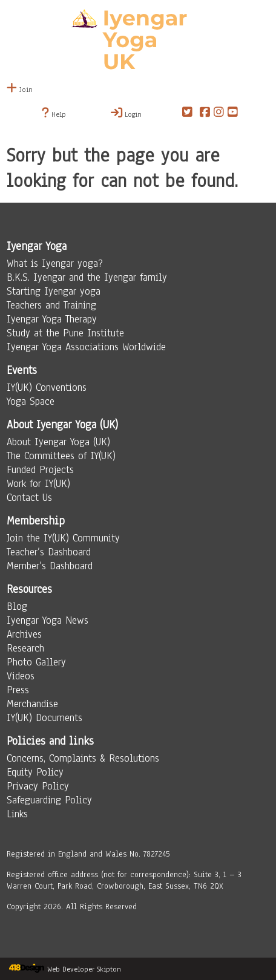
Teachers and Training (51, 305)
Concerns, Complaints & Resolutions (83, 758)
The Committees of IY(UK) (61, 456)
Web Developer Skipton (84, 969)
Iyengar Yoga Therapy (52, 319)
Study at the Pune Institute (65, 333)
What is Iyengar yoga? (55, 263)
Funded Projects (40, 470)
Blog (17, 606)
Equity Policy (35, 772)
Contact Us (29, 498)
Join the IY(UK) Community (63, 538)
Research (25, 648)
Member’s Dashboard (50, 566)
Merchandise (32, 704)
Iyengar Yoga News (48, 620)
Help (54, 113)
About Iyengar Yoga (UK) (58, 442)
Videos (21, 676)
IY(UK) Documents (44, 718)
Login (126, 113)
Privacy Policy (38, 786)
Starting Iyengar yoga (54, 291)
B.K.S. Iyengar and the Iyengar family (87, 277)
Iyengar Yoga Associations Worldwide (86, 347)
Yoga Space (31, 401)
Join (20, 90)
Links (17, 814)
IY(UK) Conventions (47, 387)
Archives (24, 634)
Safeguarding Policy (49, 800)
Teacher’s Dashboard (49, 552)
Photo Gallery (36, 662)
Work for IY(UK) (38, 484)
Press (18, 690)
